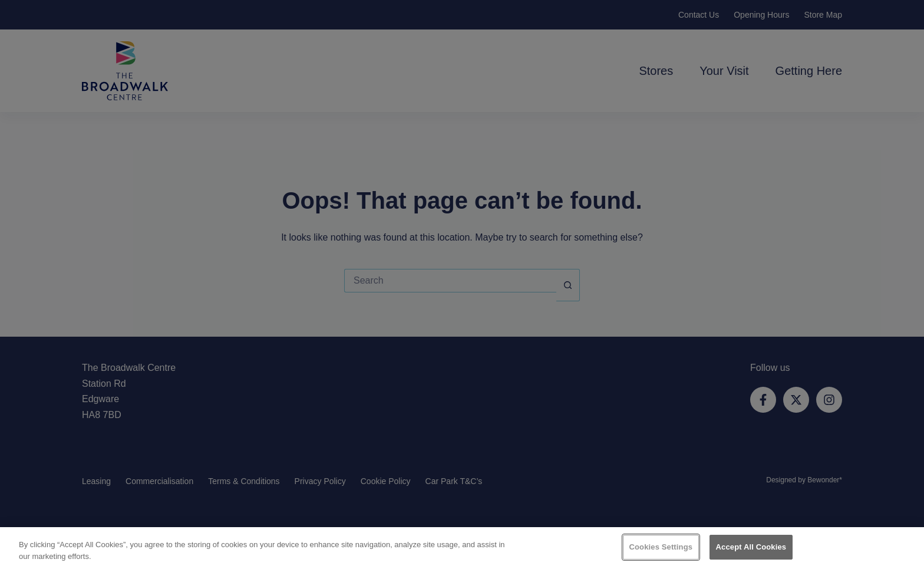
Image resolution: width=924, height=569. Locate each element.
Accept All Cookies (751, 547)
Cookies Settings (661, 547)
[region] (462, 548)
